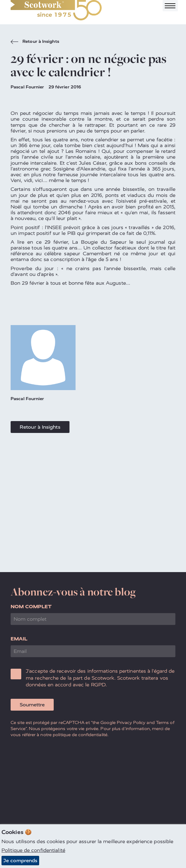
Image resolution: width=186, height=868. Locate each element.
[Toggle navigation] (170, 6)
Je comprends (20, 861)
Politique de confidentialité (33, 850)
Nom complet (31, 607)
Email (19, 639)
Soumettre (32, 705)
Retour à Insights (35, 42)
